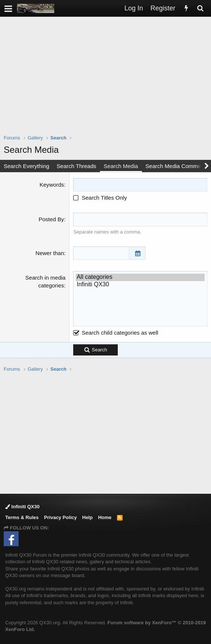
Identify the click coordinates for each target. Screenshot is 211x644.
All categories (140, 277)
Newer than (50, 253)
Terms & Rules (22, 517)
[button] (8, 8)
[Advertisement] (107, 80)
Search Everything (27, 166)
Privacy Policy (61, 517)
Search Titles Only (100, 198)
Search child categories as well (116, 333)
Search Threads (77, 166)
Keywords (52, 185)
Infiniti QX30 (140, 285)
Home (105, 517)
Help (87, 517)
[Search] (200, 8)
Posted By (51, 219)
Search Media (121, 166)
